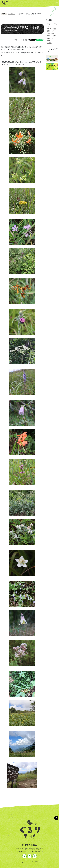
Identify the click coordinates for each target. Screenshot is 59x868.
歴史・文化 (51, 31)
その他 (49, 43)
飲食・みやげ (51, 36)
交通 (49, 41)
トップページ (12, 14)
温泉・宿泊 (51, 33)
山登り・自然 (51, 29)
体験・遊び (51, 38)
